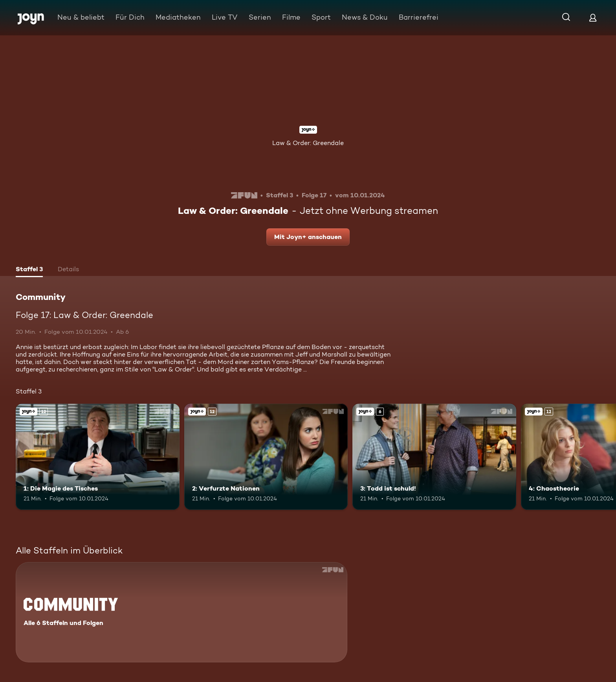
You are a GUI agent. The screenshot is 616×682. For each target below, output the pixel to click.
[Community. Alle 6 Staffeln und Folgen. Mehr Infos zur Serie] (181, 612)
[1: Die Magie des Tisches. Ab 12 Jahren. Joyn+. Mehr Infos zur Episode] (98, 457)
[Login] (593, 17)
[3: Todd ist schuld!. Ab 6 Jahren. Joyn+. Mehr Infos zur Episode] (434, 457)
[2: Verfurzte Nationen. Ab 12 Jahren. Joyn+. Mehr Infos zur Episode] (266, 457)
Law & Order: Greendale (308, 143)
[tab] (29, 270)
